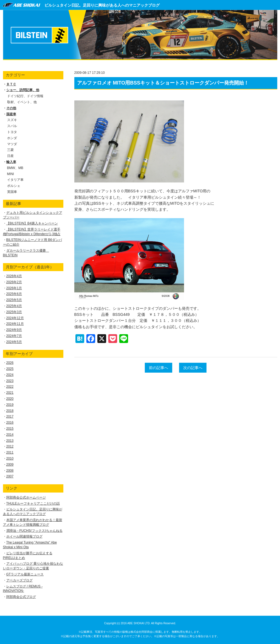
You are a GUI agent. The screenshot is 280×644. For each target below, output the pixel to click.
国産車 (11, 114)
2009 (10, 465)
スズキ (12, 120)
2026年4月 (14, 276)
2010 (10, 459)
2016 (10, 423)
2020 (10, 399)
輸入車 (11, 162)
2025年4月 (14, 306)
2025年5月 (14, 300)
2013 (10, 441)
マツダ (12, 144)
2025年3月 (14, 312)
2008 (10, 471)
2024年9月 (14, 330)
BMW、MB (15, 168)
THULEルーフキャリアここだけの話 (33, 504)
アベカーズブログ (19, 580)
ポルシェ (14, 186)
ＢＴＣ (11, 84)
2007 (10, 476)
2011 (10, 452)
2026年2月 (14, 282)
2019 (10, 405)
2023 (10, 381)
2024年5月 (14, 342)
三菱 (10, 150)
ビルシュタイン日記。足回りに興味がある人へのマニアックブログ (102, 5)
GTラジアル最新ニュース (25, 574)
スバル (12, 126)
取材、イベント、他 (22, 102)
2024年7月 (14, 336)
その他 (11, 108)
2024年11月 (15, 324)
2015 (10, 429)
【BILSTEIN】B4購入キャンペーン (32, 223)
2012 (10, 446)
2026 (10, 363)
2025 (10, 369)
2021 (10, 393)
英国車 (12, 192)
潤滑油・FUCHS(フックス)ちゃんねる (34, 531)
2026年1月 (14, 288)
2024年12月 (15, 318)
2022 (10, 387)
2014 (10, 435)
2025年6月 (14, 294)
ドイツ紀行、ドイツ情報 (25, 96)
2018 (10, 411)
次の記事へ (193, 368)
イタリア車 (15, 180)
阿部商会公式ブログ (21, 597)
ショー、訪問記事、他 (23, 90)
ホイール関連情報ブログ (24, 536)
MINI (11, 174)
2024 (10, 375)
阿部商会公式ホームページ (26, 497)
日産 (10, 156)
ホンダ (12, 138)
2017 (10, 417)
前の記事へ (159, 368)
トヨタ (12, 132)
